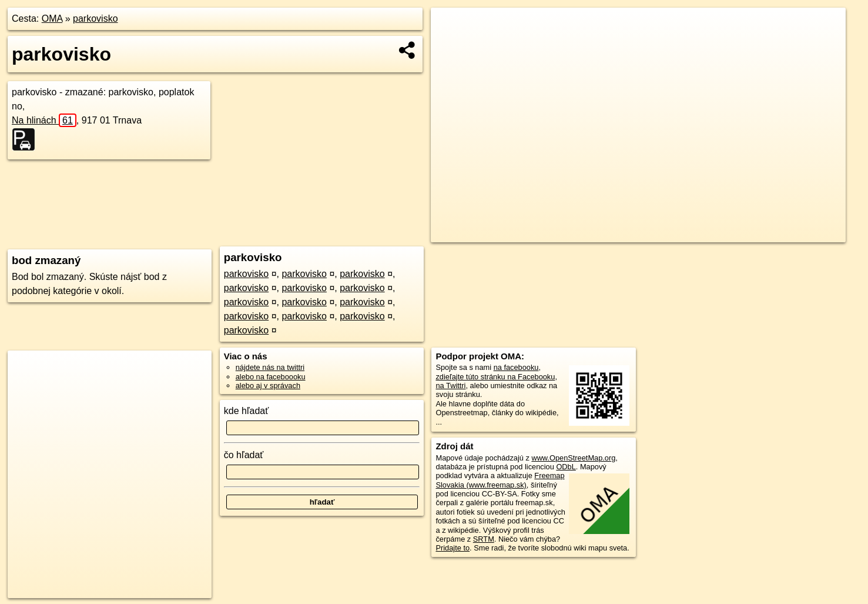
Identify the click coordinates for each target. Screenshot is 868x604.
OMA (52, 19)
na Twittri (450, 386)
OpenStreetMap (645, 233)
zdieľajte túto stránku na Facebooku (495, 377)
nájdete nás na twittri (270, 367)
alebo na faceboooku (271, 377)
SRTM (484, 539)
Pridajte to (453, 548)
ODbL (566, 467)
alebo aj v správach (268, 386)
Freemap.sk (706, 233)
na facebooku (516, 367)
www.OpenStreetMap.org (573, 458)
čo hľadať (244, 455)
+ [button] (451, 28)
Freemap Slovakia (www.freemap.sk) (500, 480)
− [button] (451, 46)
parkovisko (95, 19)
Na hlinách (44, 120)
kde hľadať (247, 411)
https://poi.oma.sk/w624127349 (794, 233)
